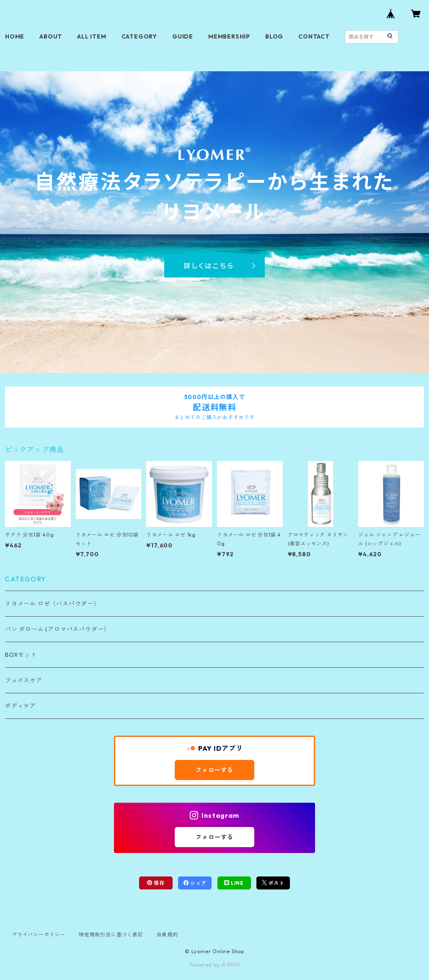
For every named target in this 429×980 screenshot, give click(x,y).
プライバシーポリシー (39, 935)
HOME (15, 36)
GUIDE (183, 36)
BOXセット (21, 655)
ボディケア (21, 706)
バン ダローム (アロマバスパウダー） (57, 629)
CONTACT (314, 36)
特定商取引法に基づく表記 (111, 935)
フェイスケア (24, 680)
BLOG (274, 36)
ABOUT (51, 36)
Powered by (215, 965)
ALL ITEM (92, 36)
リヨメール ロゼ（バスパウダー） (52, 604)
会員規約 (167, 935)
